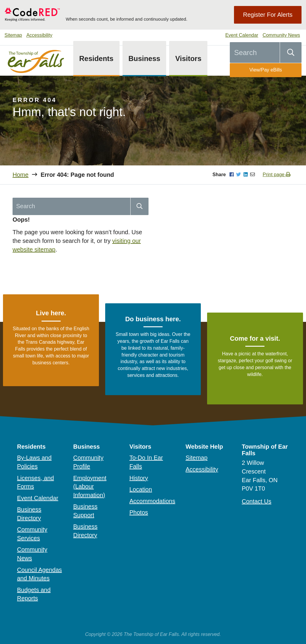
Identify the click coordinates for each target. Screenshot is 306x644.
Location (141, 489)
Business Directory (29, 514)
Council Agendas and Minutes (39, 574)
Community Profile (88, 462)
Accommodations (152, 501)
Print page (277, 175)
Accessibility (39, 35)
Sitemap (13, 35)
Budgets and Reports (34, 594)
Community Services (32, 534)
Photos (139, 512)
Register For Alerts (268, 15)
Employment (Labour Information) (90, 487)
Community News (281, 35)
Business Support (85, 511)
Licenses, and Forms (35, 482)
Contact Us (257, 501)
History (139, 478)
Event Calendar (242, 35)
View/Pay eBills (266, 70)
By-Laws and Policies (34, 462)
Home (20, 175)
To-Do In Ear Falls (146, 462)
